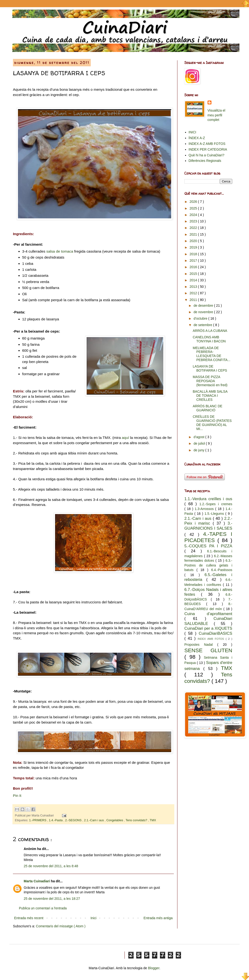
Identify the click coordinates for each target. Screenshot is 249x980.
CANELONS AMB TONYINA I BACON (209, 339)
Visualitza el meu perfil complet (216, 115)
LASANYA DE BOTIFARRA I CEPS (210, 368)
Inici (93, 918)
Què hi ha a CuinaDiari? (207, 155)
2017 (194, 261)
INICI (192, 132)
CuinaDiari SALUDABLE (208, 621)
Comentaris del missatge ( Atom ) (61, 926)
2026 (194, 202)
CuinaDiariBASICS (215, 633)
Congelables (115, 820)
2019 (194, 247)
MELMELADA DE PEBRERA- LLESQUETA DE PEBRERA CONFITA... (212, 354)
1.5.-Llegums (215, 514)
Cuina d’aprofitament (208, 614)
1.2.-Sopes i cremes (216, 504)
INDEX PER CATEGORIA (208, 149)
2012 (194, 293)
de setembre (203, 325)
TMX (153, 820)
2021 (194, 234)
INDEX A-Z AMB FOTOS (207, 144)
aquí (125, 438)
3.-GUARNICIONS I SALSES (208, 526)
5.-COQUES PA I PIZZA (208, 546)
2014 (194, 280)
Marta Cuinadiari (37, 881)
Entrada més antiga (158, 918)
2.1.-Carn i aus (94, 820)
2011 (194, 300)
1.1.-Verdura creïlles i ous (208, 499)
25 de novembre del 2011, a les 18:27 (52, 899)
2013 (194, 287)
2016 (194, 267)
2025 (194, 208)
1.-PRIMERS (38, 820)
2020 (194, 241)
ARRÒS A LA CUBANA (210, 331)
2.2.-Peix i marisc (208, 521)
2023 (194, 221)
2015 (194, 274)
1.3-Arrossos (205, 509)
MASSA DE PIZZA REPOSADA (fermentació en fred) (210, 381)
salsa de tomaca (60, 251)
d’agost (199, 437)
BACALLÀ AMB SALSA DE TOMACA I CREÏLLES (210, 396)
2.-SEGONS (74, 820)
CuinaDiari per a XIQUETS (208, 628)
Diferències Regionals (205, 161)
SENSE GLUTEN (208, 650)
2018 (194, 254)
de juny (199, 450)
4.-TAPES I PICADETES (208, 537)
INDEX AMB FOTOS (212, 639)
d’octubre (201, 318)
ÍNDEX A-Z (197, 138)
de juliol (200, 443)
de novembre (204, 312)
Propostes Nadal (201, 645)
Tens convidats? (137, 820)
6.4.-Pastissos (222, 570)
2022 (194, 228)
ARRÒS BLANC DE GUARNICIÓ (208, 408)
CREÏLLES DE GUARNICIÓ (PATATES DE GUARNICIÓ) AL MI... (212, 423)
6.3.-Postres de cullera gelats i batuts (208, 565)
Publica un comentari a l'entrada (43, 908)
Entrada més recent (29, 918)
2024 (194, 215)
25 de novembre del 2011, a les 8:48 (51, 866)
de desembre (204, 306)
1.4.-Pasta (56, 820)
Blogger (154, 968)
